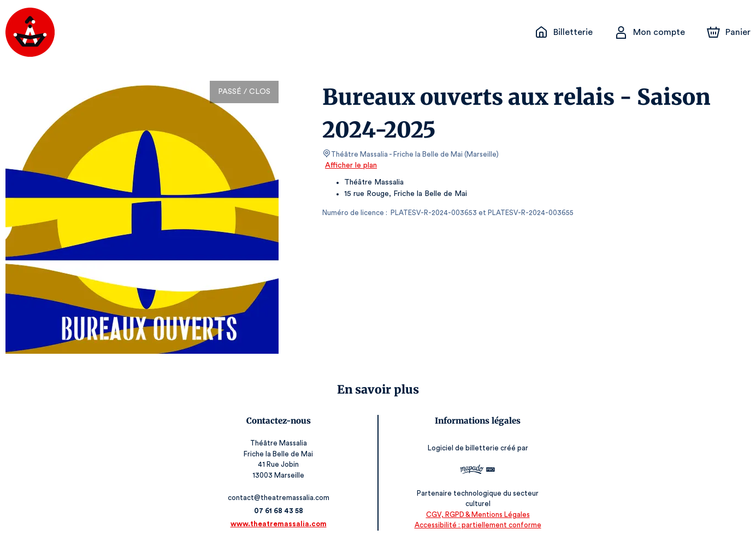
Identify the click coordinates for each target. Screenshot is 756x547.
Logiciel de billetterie (462, 448)
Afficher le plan (350, 165)
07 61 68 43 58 (280, 511)
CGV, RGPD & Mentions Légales (476, 515)
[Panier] (729, 32)
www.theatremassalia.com (280, 524)
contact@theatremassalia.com (280, 498)
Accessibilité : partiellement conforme (476, 525)
